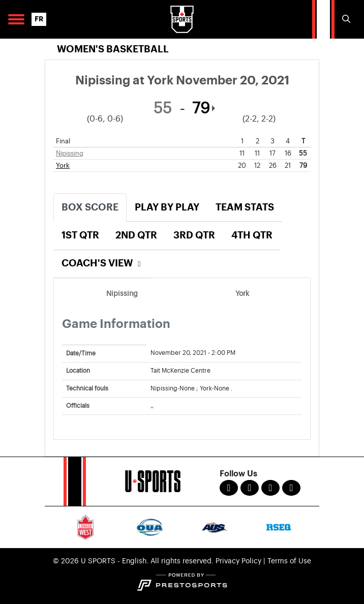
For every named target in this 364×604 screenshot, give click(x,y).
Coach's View (103, 263)
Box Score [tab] (90, 207)
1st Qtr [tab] (80, 235)
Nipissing (70, 153)
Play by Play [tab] (167, 207)
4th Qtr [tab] (252, 235)
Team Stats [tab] (245, 207)
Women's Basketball (113, 49)
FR (39, 19)
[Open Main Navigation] (16, 19)
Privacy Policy (238, 561)
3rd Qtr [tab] (194, 235)
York (63, 165)
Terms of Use (289, 561)
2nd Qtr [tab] (136, 235)
